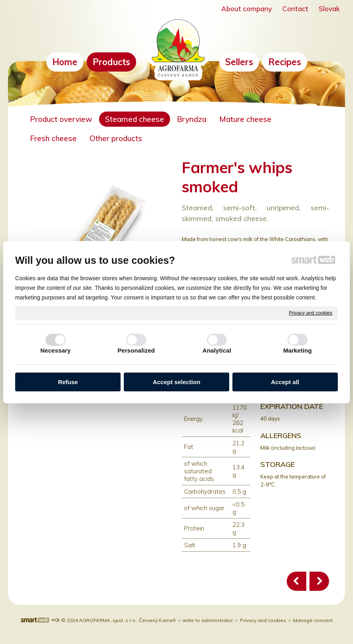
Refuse (68, 382)
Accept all (285, 382)
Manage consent (313, 620)
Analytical (217, 350)
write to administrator (208, 620)
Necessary (56, 350)
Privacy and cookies (310, 313)
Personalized (136, 350)
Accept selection (176, 382)
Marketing (297, 350)
